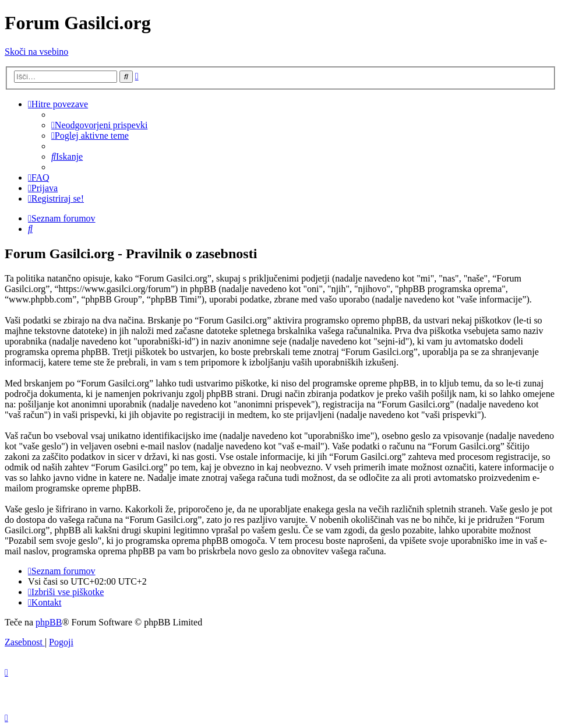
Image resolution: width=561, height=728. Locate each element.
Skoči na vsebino (36, 52)
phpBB (49, 622)
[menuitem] (99, 125)
